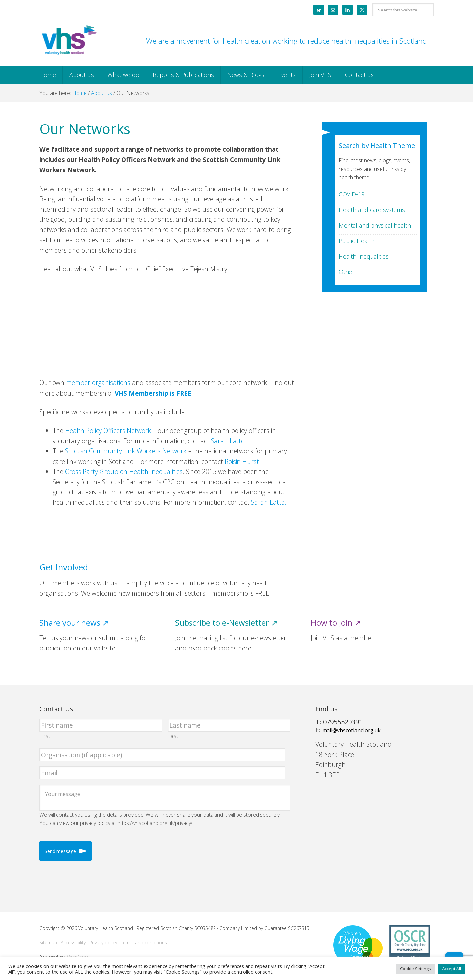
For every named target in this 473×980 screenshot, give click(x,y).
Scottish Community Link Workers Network (126, 451)
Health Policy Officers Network (108, 431)
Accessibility (73, 942)
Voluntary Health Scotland (69, 40)
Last (173, 736)
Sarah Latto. (229, 441)
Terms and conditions (144, 942)
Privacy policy (103, 942)
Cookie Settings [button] (416, 969)
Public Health (357, 241)
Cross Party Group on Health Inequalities (124, 472)
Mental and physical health (375, 225)
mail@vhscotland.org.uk (351, 730)
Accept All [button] (451, 969)
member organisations (98, 383)
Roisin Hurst (242, 461)
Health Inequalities (364, 256)
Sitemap (48, 942)
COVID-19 (352, 194)
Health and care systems (372, 210)
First (45, 736)
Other (347, 272)
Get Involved (64, 567)
